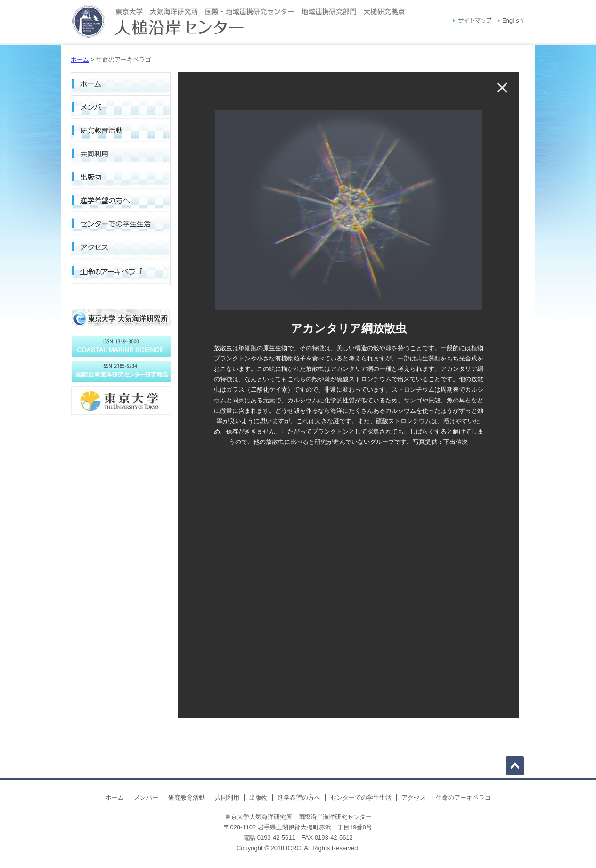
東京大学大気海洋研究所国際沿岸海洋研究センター (238, 23)
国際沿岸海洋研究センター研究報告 (121, 401)
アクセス (121, 249)
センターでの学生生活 (121, 226)
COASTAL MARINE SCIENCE (121, 372)
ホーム (80, 60)
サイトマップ (472, 22)
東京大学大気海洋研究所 (121, 320)
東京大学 (121, 424)
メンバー (121, 108)
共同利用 (121, 155)
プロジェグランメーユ (121, 347)
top (515, 766)
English (510, 22)
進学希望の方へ (121, 202)
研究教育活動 (121, 131)
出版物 (121, 179)
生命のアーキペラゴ (121, 273)
